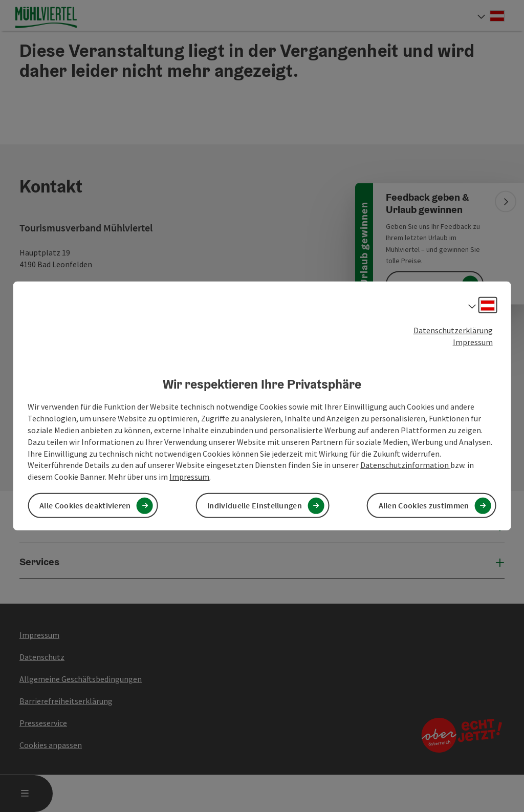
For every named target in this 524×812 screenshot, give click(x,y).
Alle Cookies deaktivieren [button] (85, 505)
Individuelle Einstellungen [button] (255, 505)
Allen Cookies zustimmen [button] (424, 505)
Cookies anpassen (51, 745)
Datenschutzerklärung (453, 330)
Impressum (473, 342)
